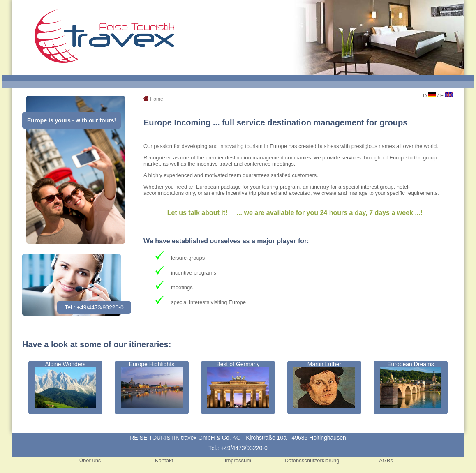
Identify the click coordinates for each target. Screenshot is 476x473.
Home (157, 99)
